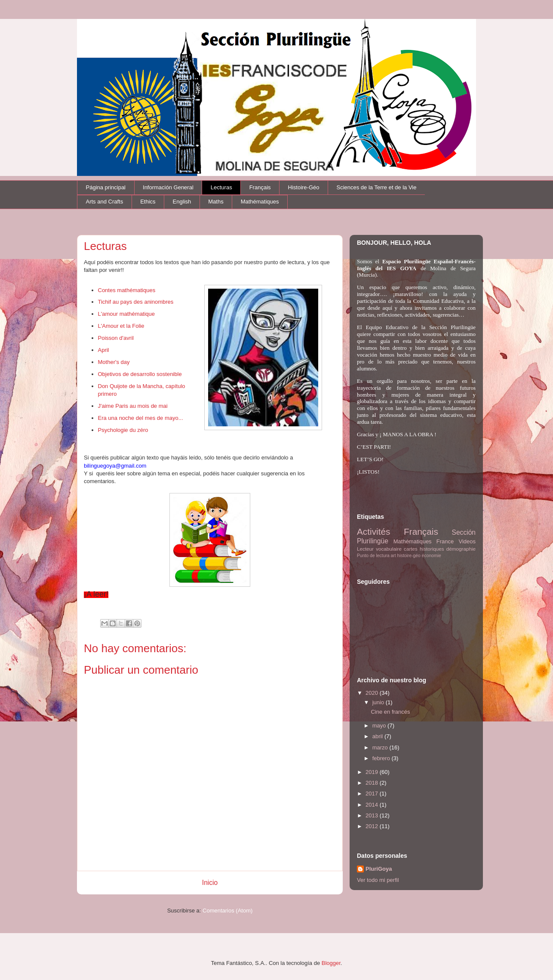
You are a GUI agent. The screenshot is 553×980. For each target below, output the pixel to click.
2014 (373, 805)
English (182, 202)
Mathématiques (260, 202)
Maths (216, 202)
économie (432, 556)
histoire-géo (409, 556)
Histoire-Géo (304, 187)
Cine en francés (390, 712)
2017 (373, 794)
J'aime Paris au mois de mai (133, 406)
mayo (380, 726)
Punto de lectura (373, 556)
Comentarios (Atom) (227, 911)
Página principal (106, 187)
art (393, 556)
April (104, 350)
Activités (373, 532)
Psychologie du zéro (123, 430)
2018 (373, 783)
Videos (467, 541)
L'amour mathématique (127, 314)
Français (260, 187)
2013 (373, 815)
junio (379, 702)
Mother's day (114, 362)
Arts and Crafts (105, 202)
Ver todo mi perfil (378, 880)
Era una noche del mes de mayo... (141, 418)
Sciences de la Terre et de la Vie (377, 187)
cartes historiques (424, 549)
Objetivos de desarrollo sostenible (140, 374)
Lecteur (365, 549)
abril (378, 736)
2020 (373, 693)
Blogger (331, 963)
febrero (382, 758)
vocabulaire (389, 549)
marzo (381, 747)
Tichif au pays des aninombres (136, 302)
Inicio (210, 883)
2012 (373, 826)
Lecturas (221, 187)
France (445, 541)
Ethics (148, 202)
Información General (168, 187)
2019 (373, 772)
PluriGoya (379, 869)
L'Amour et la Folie (121, 326)
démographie (461, 549)
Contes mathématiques (127, 290)
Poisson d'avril (116, 338)
